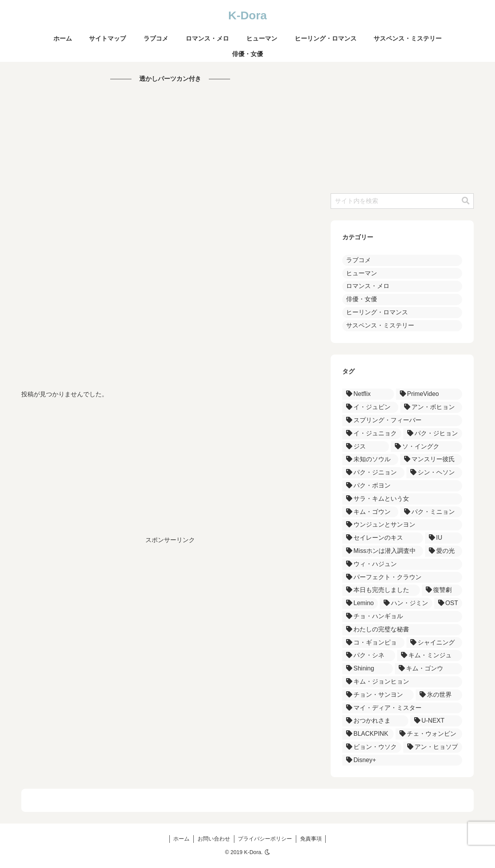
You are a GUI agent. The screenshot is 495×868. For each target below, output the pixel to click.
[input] (402, 201)
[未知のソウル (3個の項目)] (370, 460)
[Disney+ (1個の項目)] (402, 760)
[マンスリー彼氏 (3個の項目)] (431, 460)
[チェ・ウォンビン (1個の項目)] (429, 734)
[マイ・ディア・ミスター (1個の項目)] (402, 708)
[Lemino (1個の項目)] (360, 603)
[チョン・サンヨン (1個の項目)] (378, 695)
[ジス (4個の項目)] (366, 447)
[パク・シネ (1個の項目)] (369, 656)
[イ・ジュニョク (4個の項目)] (372, 434)
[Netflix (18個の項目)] (368, 394)
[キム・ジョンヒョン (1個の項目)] (402, 682)
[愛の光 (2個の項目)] (444, 551)
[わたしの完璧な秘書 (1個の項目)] (402, 630)
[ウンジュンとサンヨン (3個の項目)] (402, 525)
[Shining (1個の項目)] (368, 669)
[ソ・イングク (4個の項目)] (427, 447)
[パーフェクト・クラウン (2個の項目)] (402, 577)
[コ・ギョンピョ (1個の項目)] (373, 643)
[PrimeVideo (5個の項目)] (429, 394)
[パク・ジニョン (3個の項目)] (373, 473)
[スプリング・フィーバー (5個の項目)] (402, 420)
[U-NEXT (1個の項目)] (436, 721)
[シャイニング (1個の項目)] (434, 643)
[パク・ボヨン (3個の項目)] (402, 486)
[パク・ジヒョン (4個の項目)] (433, 434)
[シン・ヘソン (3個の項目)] (434, 473)
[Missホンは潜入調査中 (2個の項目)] (383, 551)
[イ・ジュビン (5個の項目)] (370, 407)
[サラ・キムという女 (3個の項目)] (402, 499)
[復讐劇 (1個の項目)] (442, 590)
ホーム (181, 839)
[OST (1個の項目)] (448, 603)
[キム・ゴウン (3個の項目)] (370, 512)
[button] (466, 201)
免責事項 (311, 839)
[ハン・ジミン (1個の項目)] (406, 603)
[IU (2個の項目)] (444, 538)
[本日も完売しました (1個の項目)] (381, 590)
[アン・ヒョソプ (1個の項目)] (433, 747)
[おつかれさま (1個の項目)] (375, 721)
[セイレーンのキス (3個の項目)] (383, 538)
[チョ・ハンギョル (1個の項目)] (402, 616)
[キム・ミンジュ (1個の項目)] (430, 656)
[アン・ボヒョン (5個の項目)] (431, 407)
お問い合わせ (214, 839)
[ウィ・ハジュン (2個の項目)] (402, 564)
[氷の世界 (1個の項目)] (439, 695)
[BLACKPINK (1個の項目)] (368, 734)
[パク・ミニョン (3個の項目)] (431, 512)
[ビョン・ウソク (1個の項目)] (372, 747)
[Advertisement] (170, 237)
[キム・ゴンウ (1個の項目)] (428, 669)
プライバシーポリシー (265, 839)
